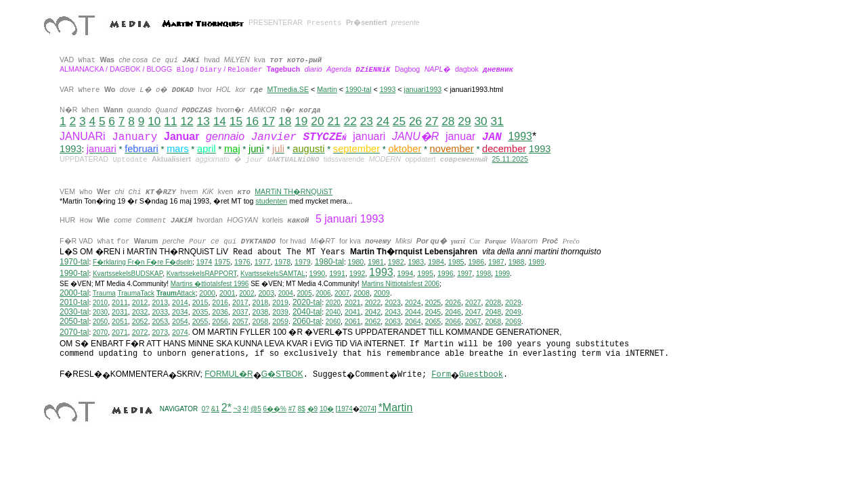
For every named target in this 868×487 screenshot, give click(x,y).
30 (480, 121)
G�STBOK (282, 374)
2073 (160, 332)
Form (441, 375)
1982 (396, 262)
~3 (237, 409)
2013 (160, 302)
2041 (353, 312)
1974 (204, 262)
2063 (393, 321)
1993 (388, 89)
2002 (246, 293)
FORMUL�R (229, 374)
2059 (280, 321)
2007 (342, 293)
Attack (176, 293)
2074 (180, 332)
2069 (513, 321)
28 (448, 121)
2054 (180, 321)
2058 (261, 321)
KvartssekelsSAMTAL (273, 274)
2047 (473, 312)
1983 (416, 262)
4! (246, 409)
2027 (473, 302)
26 (415, 121)
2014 (180, 302)
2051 (120, 321)
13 (203, 121)
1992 (357, 273)
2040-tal (307, 312)
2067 (473, 321)
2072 (140, 332)
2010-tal (74, 302)
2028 (493, 302)
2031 (120, 312)
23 (367, 121)
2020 (333, 303)
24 (383, 121)
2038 (261, 312)
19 (301, 121)
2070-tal (74, 332)
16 (252, 121)
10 (154, 121)
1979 (303, 262)
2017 (240, 302)
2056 (220, 321)
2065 (433, 321)
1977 (263, 262)
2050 (100, 322)
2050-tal (74, 321)
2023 (393, 302)
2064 (413, 321)
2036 (220, 312)
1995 (425, 273)
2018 (261, 302)
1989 (536, 262)
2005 (304, 293)
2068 (493, 321)
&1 (215, 409)
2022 (373, 302)
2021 (353, 302)
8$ (302, 409)
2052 (140, 321)
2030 (100, 312)
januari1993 (423, 89)
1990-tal (359, 89)
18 (285, 121)
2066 (453, 321)
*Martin (396, 408)
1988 (517, 262)
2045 (433, 312)
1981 (376, 262)
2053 (160, 321)
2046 (453, 312)
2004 (286, 293)
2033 (160, 312)
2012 (140, 302)
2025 (433, 302)
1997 (464, 274)
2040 (333, 312)
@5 (256, 409)
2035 (200, 312)
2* (226, 408)
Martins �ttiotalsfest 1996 (210, 284)
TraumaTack (136, 293)
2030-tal (74, 312)
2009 (382, 293)
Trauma (104, 293)
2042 (373, 312)
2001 (227, 293)
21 (333, 121)
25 (399, 121)
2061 (353, 321)
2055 (200, 321)
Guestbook (481, 375)
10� (327, 409)
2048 (493, 312)
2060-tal (307, 321)
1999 (502, 274)
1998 (483, 274)
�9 (313, 409)
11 (170, 121)
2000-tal (74, 293)
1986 (476, 262)
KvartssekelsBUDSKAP (128, 274)
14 (220, 121)
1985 (456, 262)
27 (432, 121)
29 (464, 121)
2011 (120, 302)
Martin (327, 89)
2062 (373, 321)
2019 (280, 302)
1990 (318, 273)
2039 (280, 312)
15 (236, 121)
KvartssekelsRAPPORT (202, 274)
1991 (337, 273)
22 (350, 121)
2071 (120, 332)
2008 (362, 293)
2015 (200, 302)
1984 (436, 262)
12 (187, 121)
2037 (240, 312)
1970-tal (74, 262)
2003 (266, 293)
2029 (513, 302)
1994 (406, 273)
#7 (292, 409)
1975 (222, 262)
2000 (207, 293)
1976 (242, 262)
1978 (282, 262)
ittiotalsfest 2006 (400, 284)
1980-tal (329, 262)
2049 (513, 312)
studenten (271, 201)
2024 (413, 302)
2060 (333, 322)
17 (268, 121)
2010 (100, 303)
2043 (393, 312)
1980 (356, 262)
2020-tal (307, 302)
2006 (323, 293)
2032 (140, 312)
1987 (496, 262)
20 (317, 121)
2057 (240, 321)
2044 (413, 312)
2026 (453, 302)
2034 (180, 312)
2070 (100, 332)
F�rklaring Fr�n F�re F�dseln (143, 262)
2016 (220, 302)
